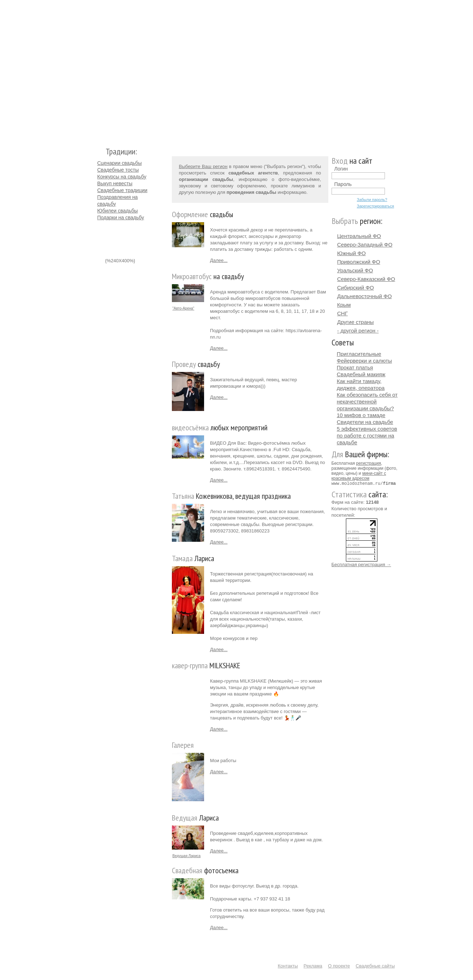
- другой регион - (358, 331)
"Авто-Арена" (184, 308)
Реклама (313, 966)
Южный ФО (352, 253)
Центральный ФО (359, 236)
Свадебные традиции (122, 190)
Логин (341, 169)
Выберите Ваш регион (203, 166)
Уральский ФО (355, 270)
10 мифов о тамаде (361, 415)
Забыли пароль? (372, 200)
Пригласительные (359, 354)
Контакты (288, 966)
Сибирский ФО (356, 288)
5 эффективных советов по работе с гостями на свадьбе (367, 436)
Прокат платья (355, 367)
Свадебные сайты (375, 966)
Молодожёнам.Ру (100, 70)
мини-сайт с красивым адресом (359, 476)
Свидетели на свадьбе (365, 422)
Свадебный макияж (361, 374)
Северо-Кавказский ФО (366, 279)
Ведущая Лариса (187, 856)
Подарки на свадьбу (121, 217)
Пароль (343, 184)
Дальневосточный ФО (365, 296)
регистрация (369, 463)
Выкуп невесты (115, 183)
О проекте (339, 966)
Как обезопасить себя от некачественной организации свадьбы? (367, 401)
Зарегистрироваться (376, 206)
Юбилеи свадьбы (118, 211)
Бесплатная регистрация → (361, 564)
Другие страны (356, 322)
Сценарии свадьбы (120, 163)
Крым (344, 305)
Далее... (219, 260)
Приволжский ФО (359, 262)
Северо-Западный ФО (365, 245)
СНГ (343, 313)
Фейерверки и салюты (365, 361)
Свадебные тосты (118, 170)
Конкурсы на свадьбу (122, 177)
